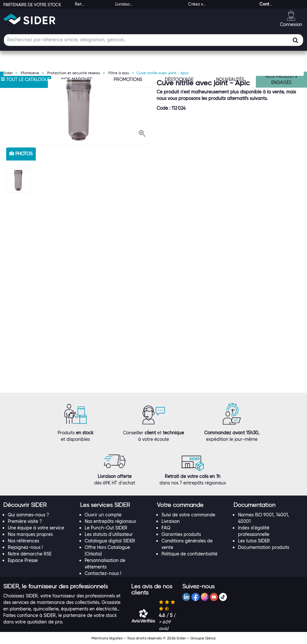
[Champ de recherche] (153, 40)
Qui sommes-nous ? (28, 515)
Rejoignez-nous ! (25, 547)
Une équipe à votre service (36, 528)
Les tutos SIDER (254, 541)
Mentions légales (107, 638)
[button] (142, 134)
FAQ (166, 528)
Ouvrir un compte (103, 515)
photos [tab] (21, 154)
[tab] (38, 505)
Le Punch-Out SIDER (106, 528)
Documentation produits (264, 547)
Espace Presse (23, 560)
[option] (78, 110)
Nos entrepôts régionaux (110, 521)
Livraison (171, 521)
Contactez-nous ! (103, 573)
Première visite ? (25, 521)
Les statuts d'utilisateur (109, 534)
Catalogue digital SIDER (110, 541)
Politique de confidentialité (189, 554)
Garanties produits (181, 534)
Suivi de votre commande (188, 515)
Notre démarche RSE (30, 554)
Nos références (23, 541)
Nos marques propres (30, 534)
